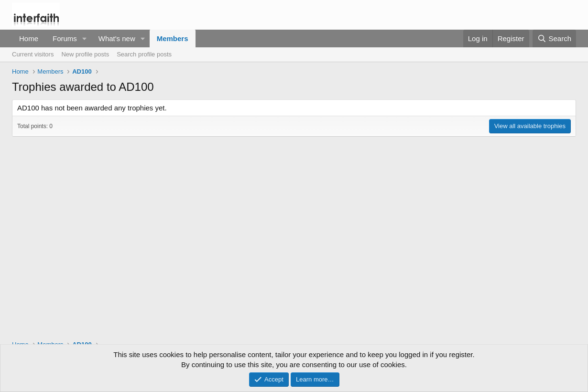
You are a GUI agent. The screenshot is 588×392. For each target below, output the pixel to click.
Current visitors (33, 54)
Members (173, 38)
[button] (85, 38)
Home (29, 38)
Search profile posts (144, 54)
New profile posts (85, 54)
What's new (117, 38)
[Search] (554, 38)
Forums (65, 38)
